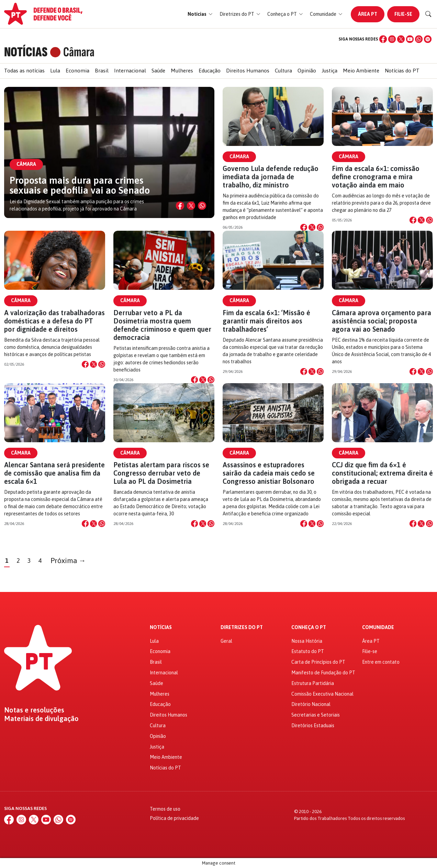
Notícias (161, 627)
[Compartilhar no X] (191, 206)
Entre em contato (381, 662)
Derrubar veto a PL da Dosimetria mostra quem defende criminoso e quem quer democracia (162, 325)
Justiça (329, 71)
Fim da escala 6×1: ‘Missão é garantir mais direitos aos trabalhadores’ (266, 321)
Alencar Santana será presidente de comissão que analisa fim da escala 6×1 (54, 473)
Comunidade (378, 627)
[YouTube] (410, 39)
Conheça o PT (309, 627)
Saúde (158, 71)
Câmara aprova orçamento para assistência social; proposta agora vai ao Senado (382, 321)
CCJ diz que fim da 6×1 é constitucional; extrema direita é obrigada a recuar (382, 473)
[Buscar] (428, 14)
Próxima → (68, 561)
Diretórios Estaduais (313, 726)
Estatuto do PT (308, 651)
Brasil (102, 71)
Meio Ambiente (361, 71)
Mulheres (182, 71)
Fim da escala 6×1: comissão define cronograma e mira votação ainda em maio (376, 177)
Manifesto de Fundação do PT (323, 673)
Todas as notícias (24, 71)
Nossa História (307, 641)
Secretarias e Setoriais (316, 715)
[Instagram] (392, 39)
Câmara (239, 157)
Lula (55, 71)
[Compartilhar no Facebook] (180, 206)
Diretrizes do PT (242, 627)
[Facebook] (383, 39)
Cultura (283, 71)
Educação (210, 71)
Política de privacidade (174, 818)
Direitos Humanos (248, 71)
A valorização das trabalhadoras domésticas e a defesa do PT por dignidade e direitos (54, 321)
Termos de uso (165, 809)
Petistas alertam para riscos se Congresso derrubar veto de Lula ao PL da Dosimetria (161, 473)
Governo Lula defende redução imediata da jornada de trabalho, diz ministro (271, 177)
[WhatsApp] (419, 39)
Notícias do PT (402, 71)
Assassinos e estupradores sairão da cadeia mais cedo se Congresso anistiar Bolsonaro (269, 473)
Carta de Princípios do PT (318, 662)
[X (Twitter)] (401, 39)
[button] (200, 14)
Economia (77, 71)
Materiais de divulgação (41, 719)
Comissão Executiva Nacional (322, 694)
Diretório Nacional (311, 704)
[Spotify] (428, 39)
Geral (226, 641)
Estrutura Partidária (313, 683)
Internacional (130, 71)
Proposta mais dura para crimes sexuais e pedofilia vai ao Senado (80, 185)
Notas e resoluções (34, 710)
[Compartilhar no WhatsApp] (202, 206)
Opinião (307, 71)
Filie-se (403, 14)
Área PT (368, 14)
